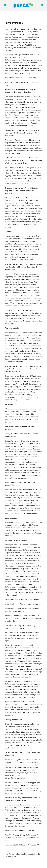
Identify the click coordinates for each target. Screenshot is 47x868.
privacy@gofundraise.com (15, 638)
